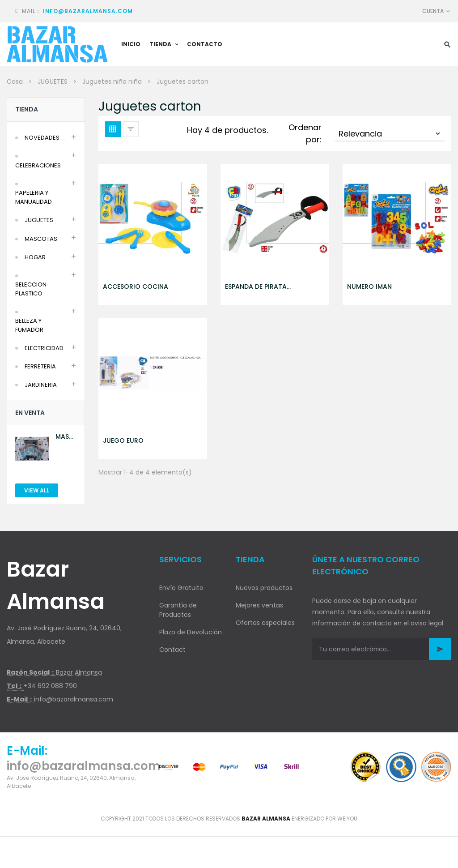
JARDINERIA (41, 385)
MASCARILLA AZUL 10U (66, 437)
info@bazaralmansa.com (88, 11)
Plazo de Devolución (191, 632)
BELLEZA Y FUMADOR (29, 325)
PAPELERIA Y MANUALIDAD (34, 197)
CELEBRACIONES (38, 165)
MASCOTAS (41, 239)
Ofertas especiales (265, 623)
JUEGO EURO (123, 440)
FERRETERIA (40, 366)
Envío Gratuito (181, 588)
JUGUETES (39, 220)
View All (37, 490)
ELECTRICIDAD (44, 348)
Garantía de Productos (178, 610)
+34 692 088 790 (50, 686)
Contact (172, 650)
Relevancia (390, 134)
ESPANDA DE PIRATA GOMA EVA (256, 287)
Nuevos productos (264, 588)
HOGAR (35, 257)
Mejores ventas (259, 605)
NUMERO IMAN (369, 286)
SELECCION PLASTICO (31, 289)
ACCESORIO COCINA (136, 286)
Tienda (27, 109)
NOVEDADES (42, 138)
